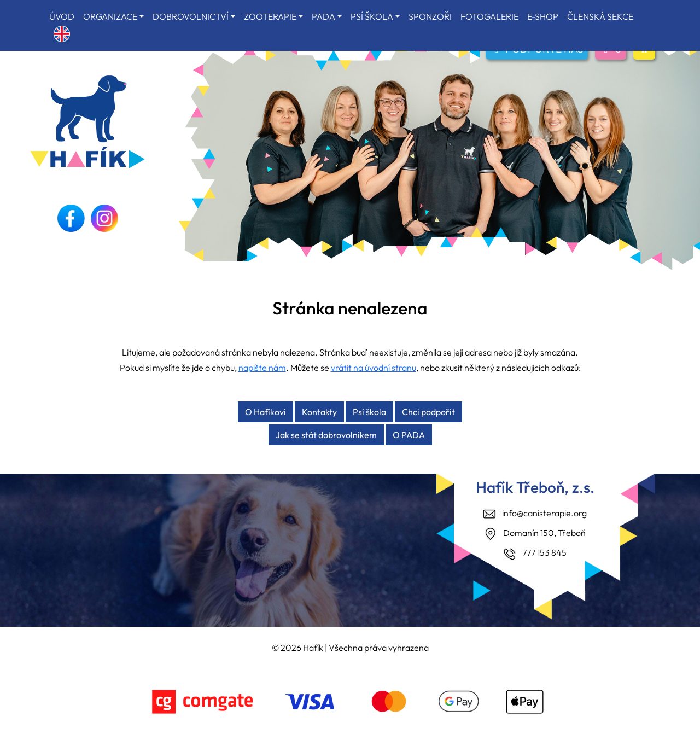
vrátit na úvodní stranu (374, 368)
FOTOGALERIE (489, 16)
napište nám (262, 368)
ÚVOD (62, 16)
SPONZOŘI (430, 16)
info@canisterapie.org (544, 513)
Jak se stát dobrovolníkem (326, 435)
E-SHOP (543, 16)
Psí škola (369, 412)
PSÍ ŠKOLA (372, 16)
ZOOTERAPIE (270, 16)
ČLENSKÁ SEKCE (600, 16)
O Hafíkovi (266, 412)
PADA (323, 16)
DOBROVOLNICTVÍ (191, 16)
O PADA (409, 435)
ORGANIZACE (110, 16)
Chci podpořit (428, 412)
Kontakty (319, 412)
